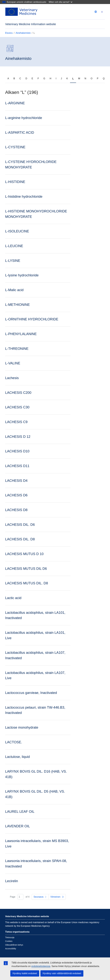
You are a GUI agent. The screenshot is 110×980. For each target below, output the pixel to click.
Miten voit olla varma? (61, 2)
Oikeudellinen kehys (14, 945)
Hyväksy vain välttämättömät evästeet (62, 973)
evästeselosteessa (41, 966)
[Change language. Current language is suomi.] (96, 12)
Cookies (9, 941)
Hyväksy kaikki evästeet (25, 973)
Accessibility (11, 949)
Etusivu (9, 33)
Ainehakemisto (23, 33)
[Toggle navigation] (102, 12)
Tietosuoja (10, 937)
